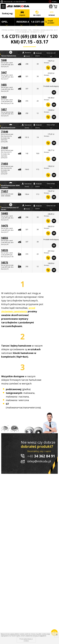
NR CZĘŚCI (37, 13)
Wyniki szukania (21, 30)
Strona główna (8, 30)
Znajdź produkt (50, 22)
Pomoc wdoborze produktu (55, 2)
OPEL (30, 30)
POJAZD (22, 13)
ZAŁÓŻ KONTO (21, 2)
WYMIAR (52, 13)
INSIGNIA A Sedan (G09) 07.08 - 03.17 (45, 30)
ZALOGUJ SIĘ (8, 2)
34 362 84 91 (41, 456)
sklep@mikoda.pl (39, 461)
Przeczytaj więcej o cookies (26, 640)
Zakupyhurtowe (51, 6)
